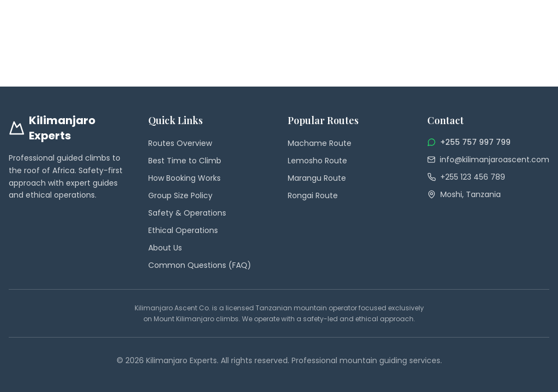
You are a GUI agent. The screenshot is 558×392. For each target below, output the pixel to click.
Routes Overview (180, 143)
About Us (165, 248)
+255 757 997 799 (475, 142)
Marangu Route (317, 178)
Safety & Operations (187, 213)
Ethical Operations (183, 230)
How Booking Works (184, 178)
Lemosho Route (317, 161)
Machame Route (320, 143)
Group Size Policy (180, 195)
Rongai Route (313, 195)
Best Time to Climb (185, 161)
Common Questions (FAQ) (200, 265)
